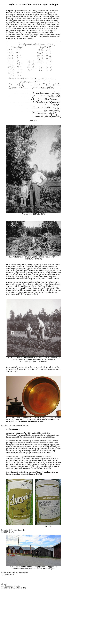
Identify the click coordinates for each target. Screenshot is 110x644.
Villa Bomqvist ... (7, 586)
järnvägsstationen (12, 288)
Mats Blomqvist (23, 425)
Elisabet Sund (6, 572)
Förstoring (34, 120)
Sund (15, 286)
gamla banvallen (34, 276)
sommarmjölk (11, 269)
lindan (47, 445)
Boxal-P (40, 472)
